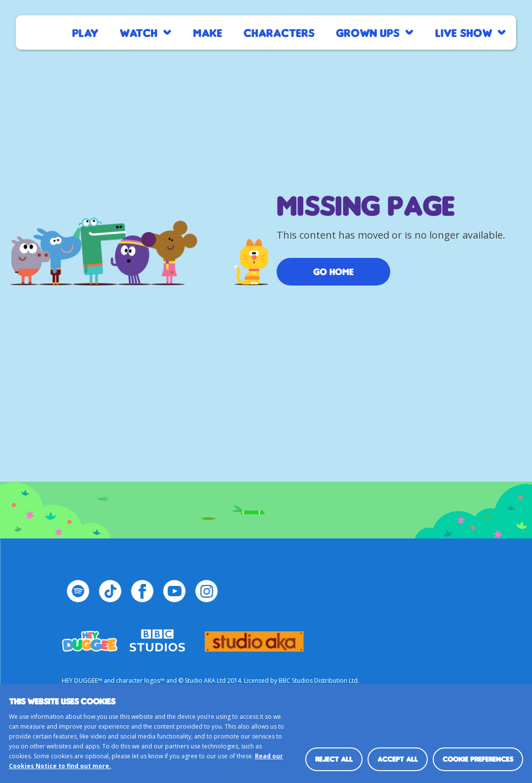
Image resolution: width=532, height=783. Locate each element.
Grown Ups (368, 32)
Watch (139, 32)
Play (85, 32)
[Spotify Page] (78, 591)
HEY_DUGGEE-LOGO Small (89, 637)
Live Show (464, 32)
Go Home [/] (333, 272)
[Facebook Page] (142, 591)
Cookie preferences (478, 759)
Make (208, 32)
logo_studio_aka (254, 637)
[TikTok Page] (110, 591)
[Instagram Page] (206, 591)
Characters (279, 32)
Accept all (398, 759)
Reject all (334, 759)
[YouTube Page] (174, 591)
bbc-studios (157, 637)
